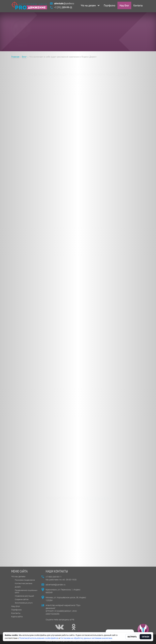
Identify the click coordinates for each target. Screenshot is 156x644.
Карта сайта (17, 617)
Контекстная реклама (23, 583)
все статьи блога (98, 494)
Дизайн (18, 587)
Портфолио (110, 6)
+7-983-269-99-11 (54, 577)
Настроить (132, 637)
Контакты (138, 6)
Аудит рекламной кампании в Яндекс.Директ (35, 232)
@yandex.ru (64, 4)
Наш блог (124, 6)
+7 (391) (63, 8)
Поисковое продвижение (25, 580)
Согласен (145, 637)
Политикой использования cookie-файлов (39, 638)
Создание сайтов (22, 599)
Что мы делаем (88, 6)
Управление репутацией (24, 596)
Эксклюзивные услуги (24, 603)
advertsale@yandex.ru (56, 585)
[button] (143, 630)
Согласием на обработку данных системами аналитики (86, 638)
